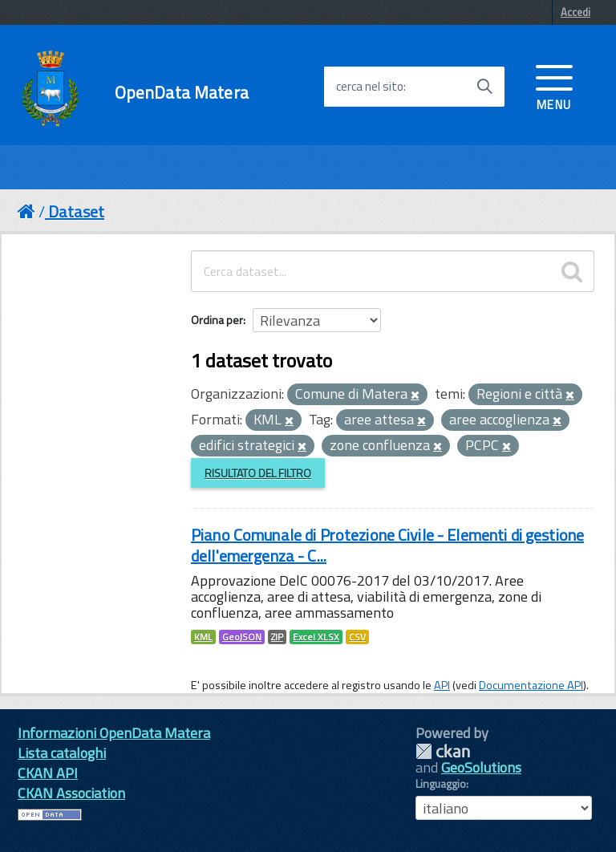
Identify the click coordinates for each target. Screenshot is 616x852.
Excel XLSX (316, 637)
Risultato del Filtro (258, 473)
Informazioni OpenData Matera (114, 733)
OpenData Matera (182, 93)
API (442, 685)
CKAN (443, 751)
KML (203, 637)
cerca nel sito (370, 87)
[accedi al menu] (554, 86)
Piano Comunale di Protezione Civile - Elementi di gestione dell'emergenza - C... (387, 545)
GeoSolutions (481, 767)
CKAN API (48, 773)
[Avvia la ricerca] (484, 87)
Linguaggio (441, 784)
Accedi (575, 12)
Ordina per (217, 320)
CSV (357, 637)
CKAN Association (71, 793)
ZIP (277, 637)
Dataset (76, 211)
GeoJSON (242, 637)
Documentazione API (531, 685)
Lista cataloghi (62, 753)
